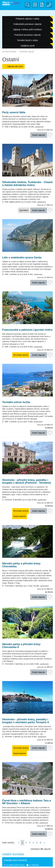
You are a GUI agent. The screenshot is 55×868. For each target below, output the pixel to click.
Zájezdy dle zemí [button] (13, 66)
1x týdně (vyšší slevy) (14, 865)
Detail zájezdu (39, 135)
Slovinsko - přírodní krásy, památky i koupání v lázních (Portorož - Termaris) (27, 482)
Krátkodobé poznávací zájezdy (27, 24)
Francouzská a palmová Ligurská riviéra (27, 330)
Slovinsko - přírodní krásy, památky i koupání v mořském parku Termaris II (26, 721)
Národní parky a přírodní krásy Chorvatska (21, 565)
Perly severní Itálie (14, 112)
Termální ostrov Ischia (16, 402)
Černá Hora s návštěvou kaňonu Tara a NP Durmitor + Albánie (27, 802)
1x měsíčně (32, 865)
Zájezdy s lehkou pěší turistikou (27, 29)
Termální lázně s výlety (28, 40)
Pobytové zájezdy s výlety (27, 19)
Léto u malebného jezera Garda (22, 258)
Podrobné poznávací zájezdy (28, 35)
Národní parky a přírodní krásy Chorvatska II (21, 646)
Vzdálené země (27, 46)
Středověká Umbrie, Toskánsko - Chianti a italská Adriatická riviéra (27, 184)
